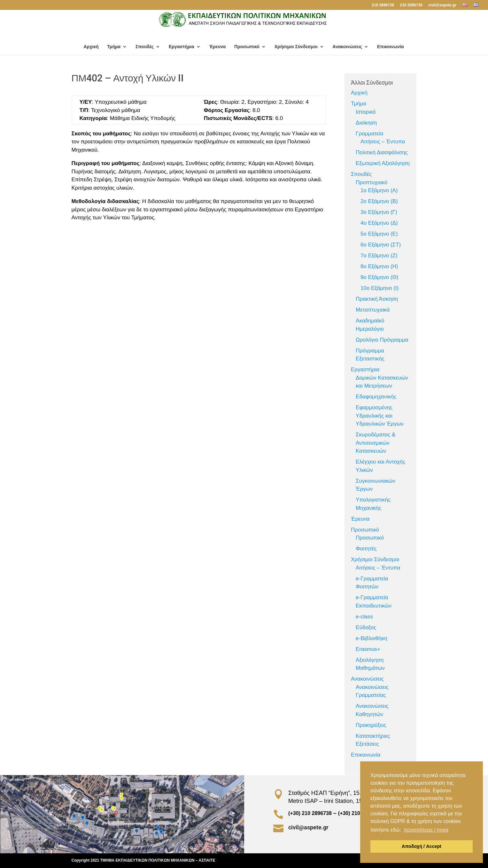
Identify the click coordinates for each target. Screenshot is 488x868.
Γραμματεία (369, 134)
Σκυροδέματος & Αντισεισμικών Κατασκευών (376, 443)
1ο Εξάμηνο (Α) (379, 190)
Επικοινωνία (391, 47)
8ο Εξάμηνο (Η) (379, 266)
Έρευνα (218, 47)
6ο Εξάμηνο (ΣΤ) (381, 245)
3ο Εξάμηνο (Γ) (379, 212)
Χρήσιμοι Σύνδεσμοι (296, 47)
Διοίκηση (366, 123)
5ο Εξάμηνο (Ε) (379, 234)
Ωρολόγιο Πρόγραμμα (382, 340)
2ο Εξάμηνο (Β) (379, 201)
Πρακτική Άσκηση (377, 299)
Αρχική (91, 47)
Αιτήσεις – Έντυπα (383, 142)
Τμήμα (114, 47)
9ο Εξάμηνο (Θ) (379, 277)
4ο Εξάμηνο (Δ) (379, 223)
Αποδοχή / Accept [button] (422, 846)
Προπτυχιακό (372, 182)
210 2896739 (411, 5)
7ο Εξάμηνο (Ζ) (379, 256)
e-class (364, 617)
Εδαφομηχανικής (376, 397)
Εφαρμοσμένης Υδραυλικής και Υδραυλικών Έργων (380, 416)
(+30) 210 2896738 (340, 813)
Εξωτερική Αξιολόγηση (383, 163)
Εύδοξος (366, 627)
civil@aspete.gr (442, 5)
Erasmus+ (368, 649)
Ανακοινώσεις (347, 47)
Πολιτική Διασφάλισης (382, 152)
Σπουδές (145, 47)
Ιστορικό (366, 112)
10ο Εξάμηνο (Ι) (380, 288)
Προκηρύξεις (371, 725)
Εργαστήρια (182, 47)
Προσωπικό (247, 47)
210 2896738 (383, 5)
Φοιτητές (366, 549)
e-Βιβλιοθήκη (372, 638)
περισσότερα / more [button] (426, 830)
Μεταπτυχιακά (373, 310)
